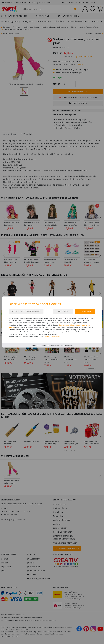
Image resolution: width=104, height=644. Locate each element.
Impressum (35, 345)
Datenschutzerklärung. (52, 336)
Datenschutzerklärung (49, 345)
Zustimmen (85, 311)
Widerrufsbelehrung (65, 345)
